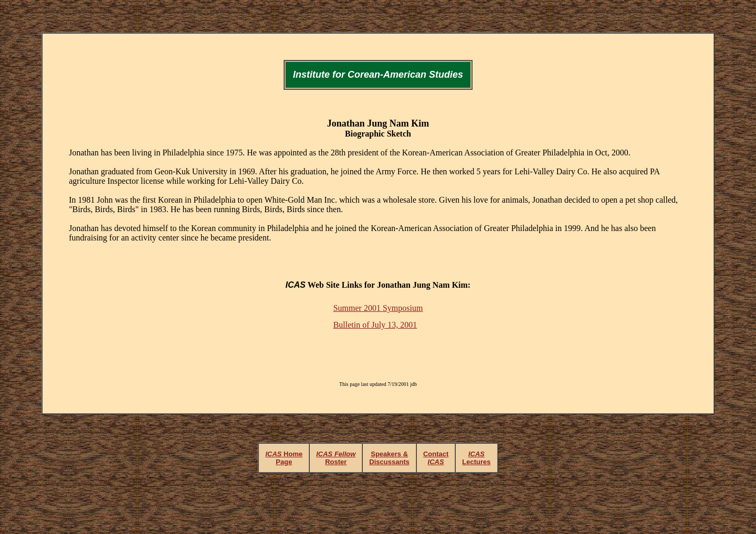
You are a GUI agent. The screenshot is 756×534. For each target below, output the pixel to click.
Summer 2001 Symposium (378, 308)
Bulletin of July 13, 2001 (375, 325)
